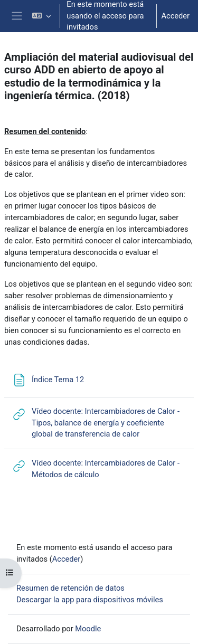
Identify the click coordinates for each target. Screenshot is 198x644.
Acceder (175, 16)
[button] (41, 16)
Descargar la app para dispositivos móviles (90, 600)
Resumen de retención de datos (70, 588)
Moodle (88, 629)
